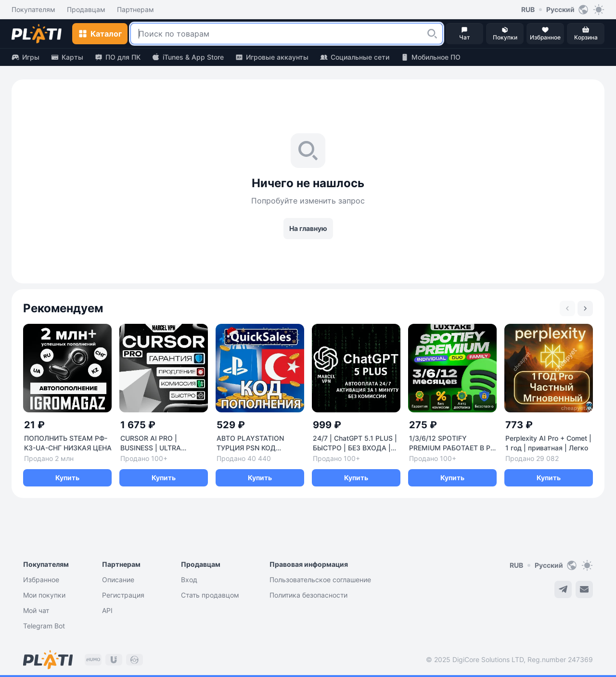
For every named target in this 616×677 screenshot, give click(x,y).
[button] (432, 34)
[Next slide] (585, 308)
